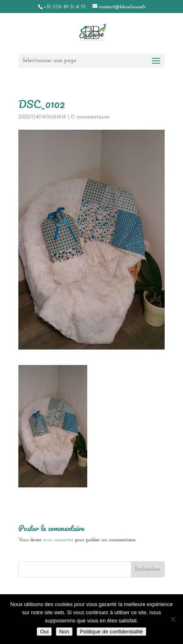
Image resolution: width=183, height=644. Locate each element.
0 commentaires (90, 117)
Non (64, 632)
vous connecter (58, 540)
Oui (44, 632)
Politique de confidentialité (111, 632)
